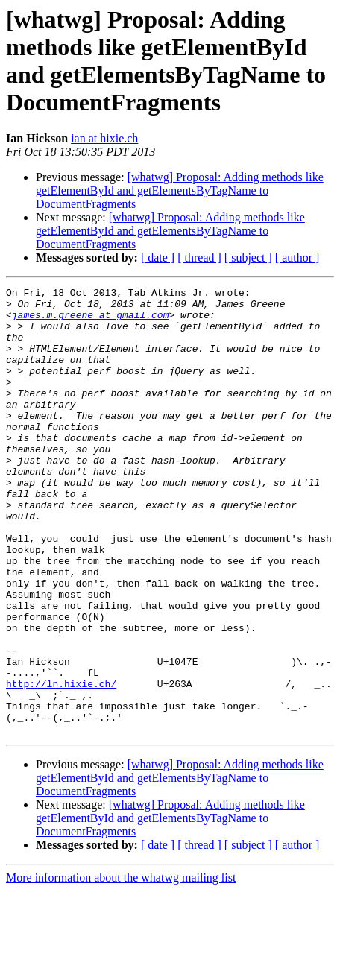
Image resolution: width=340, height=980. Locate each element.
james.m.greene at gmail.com (91, 321)
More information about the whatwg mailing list (121, 967)
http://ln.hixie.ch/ (61, 764)
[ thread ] (199, 257)
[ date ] (158, 257)
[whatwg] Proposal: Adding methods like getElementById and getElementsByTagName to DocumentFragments (180, 190)
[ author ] (297, 257)
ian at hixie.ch (104, 138)
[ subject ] (248, 257)
